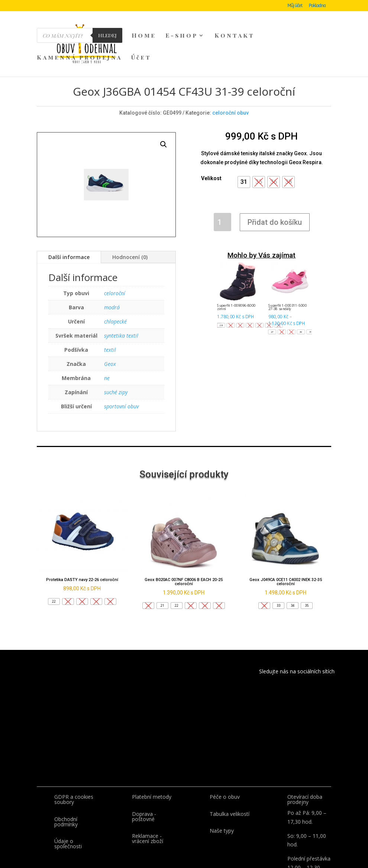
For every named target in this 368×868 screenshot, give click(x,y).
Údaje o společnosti (68, 809)
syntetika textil (121, 301)
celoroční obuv (230, 78)
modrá (112, 272)
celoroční (115, 258)
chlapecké (115, 286)
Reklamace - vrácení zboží (148, 803)
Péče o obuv (225, 762)
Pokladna (317, 6)
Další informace (69, 222)
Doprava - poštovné (144, 781)
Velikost (211, 143)
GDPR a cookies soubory (74, 764)
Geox (110, 329)
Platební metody (152, 762)
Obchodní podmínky (66, 787)
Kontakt (235, 36)
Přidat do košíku (275, 187)
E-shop (182, 36)
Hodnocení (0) (130, 222)
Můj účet (295, 6)
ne (107, 343)
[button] (244, 147)
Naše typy (222, 796)
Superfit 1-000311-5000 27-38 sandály (287, 272)
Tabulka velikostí (230, 779)
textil (110, 315)
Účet (141, 58)
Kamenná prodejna (79, 58)
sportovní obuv (121, 371)
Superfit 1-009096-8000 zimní (236, 272)
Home (144, 36)
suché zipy (116, 357)
